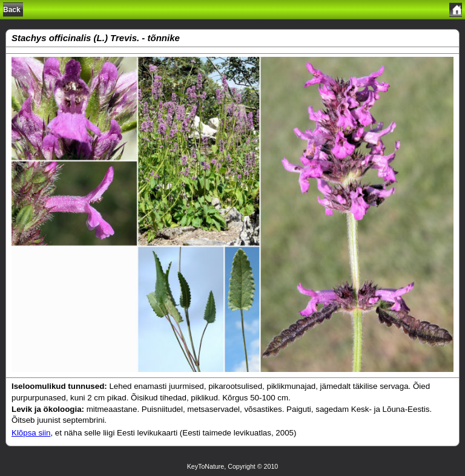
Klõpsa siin (31, 433)
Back (12, 10)
